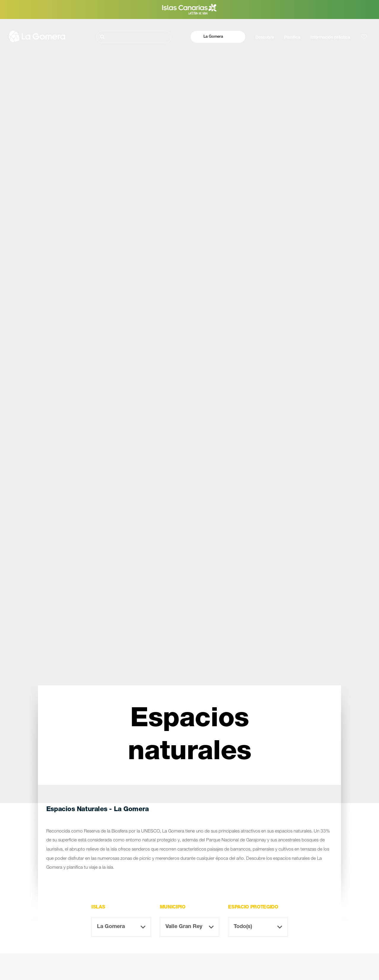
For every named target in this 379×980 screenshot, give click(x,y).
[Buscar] (134, 37)
